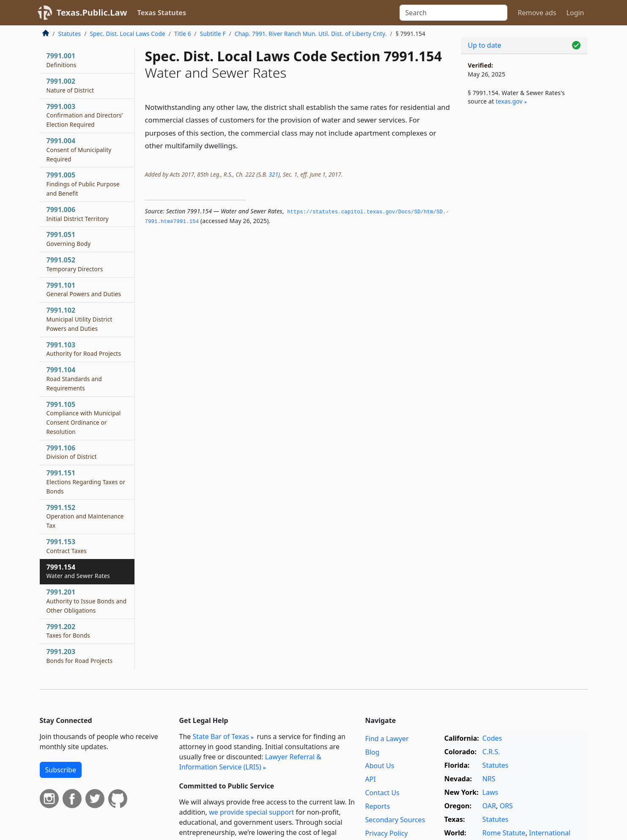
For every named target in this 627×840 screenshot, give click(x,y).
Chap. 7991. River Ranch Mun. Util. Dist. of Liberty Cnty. (311, 34)
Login (575, 13)
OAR (489, 806)
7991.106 (72, 452)
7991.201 (87, 601)
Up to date (485, 45)
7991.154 (78, 571)
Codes (492, 738)
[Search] (453, 13)
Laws (490, 792)
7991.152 (85, 516)
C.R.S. (491, 752)
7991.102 (79, 319)
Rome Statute (504, 833)
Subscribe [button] (61, 770)
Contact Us (382, 793)
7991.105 (84, 418)
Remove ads (537, 13)
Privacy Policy (387, 833)
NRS (489, 779)
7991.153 (67, 546)
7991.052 (75, 264)
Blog (372, 752)
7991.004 (79, 150)
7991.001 (62, 60)
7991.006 (78, 214)
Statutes (70, 34)
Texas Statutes (162, 13)
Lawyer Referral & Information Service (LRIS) (251, 762)
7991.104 (74, 379)
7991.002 (70, 85)
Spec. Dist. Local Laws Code (127, 34)
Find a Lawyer (387, 739)
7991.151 (86, 482)
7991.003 (85, 115)
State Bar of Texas (221, 736)
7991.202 (68, 631)
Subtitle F (213, 34)
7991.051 (69, 239)
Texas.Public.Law (92, 12)
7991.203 (80, 656)
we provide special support (251, 812)
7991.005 (83, 184)
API (371, 779)
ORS (506, 806)
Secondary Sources (395, 820)
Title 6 (183, 34)
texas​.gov (509, 101)
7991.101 (84, 289)
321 (273, 174)
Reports (378, 806)
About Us (380, 766)
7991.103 (84, 349)
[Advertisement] (524, 252)
